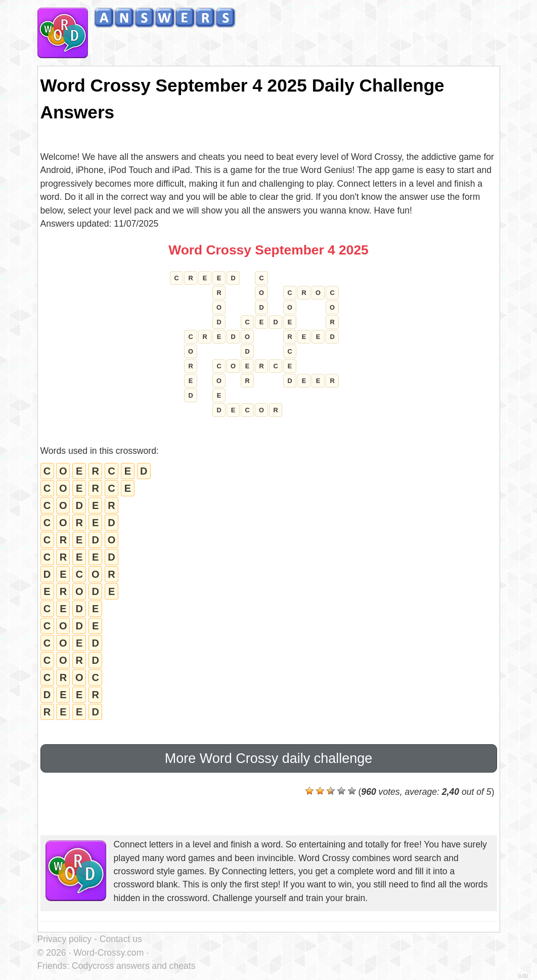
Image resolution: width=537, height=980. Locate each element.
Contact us (121, 939)
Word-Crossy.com (108, 953)
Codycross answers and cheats (133, 966)
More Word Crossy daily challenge (269, 758)
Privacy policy (65, 939)
